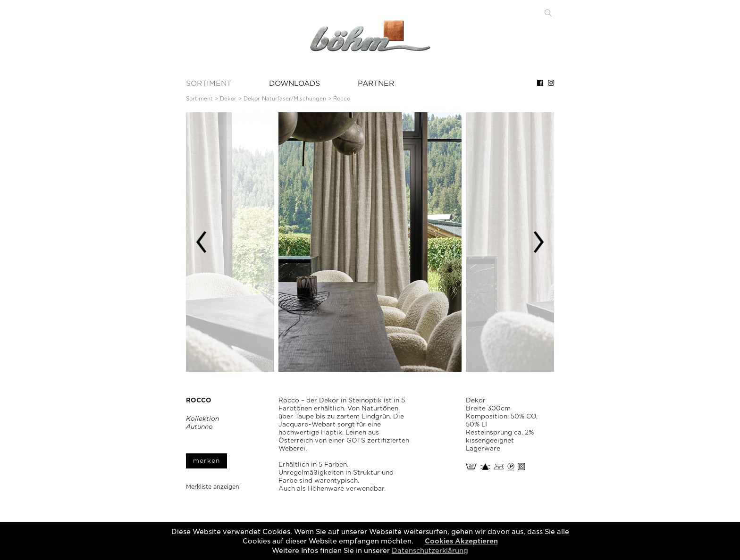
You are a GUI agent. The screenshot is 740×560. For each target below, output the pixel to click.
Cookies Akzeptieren (461, 541)
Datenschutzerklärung (430, 551)
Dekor (228, 99)
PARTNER (376, 84)
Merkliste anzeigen (213, 487)
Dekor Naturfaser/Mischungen (285, 99)
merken (206, 461)
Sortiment (199, 99)
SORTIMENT (209, 84)
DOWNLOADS (294, 84)
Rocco (342, 99)
